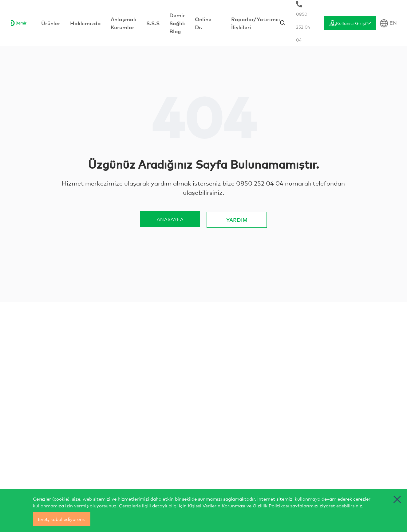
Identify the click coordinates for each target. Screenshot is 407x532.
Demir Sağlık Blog (177, 23)
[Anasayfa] (19, 23)
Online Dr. (203, 23)
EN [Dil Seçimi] (388, 23)
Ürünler (51, 23)
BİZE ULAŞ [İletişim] (337, 422)
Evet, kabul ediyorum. (62, 519)
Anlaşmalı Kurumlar (124, 23)
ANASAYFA (170, 219)
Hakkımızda (85, 23)
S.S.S (153, 23)
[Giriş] (350, 23)
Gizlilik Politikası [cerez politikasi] (271, 505)
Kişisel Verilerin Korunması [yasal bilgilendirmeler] (217, 505)
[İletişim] (74, 382)
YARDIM (237, 219)
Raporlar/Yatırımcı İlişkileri (256, 23)
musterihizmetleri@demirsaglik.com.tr (236, 419)
